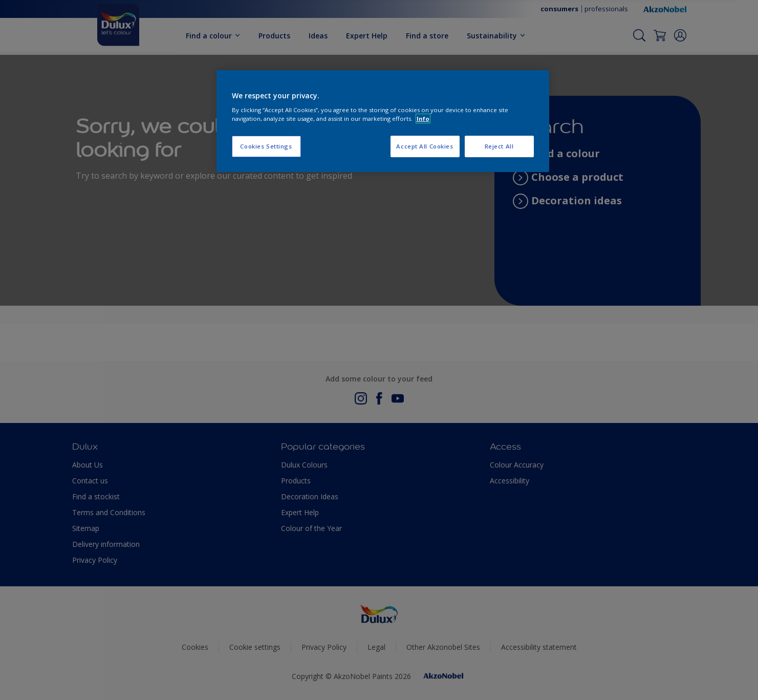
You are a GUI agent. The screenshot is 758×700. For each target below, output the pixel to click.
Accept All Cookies (425, 146)
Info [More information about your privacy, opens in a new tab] (423, 119)
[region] (383, 121)
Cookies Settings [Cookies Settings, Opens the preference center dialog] (266, 146)
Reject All (499, 146)
